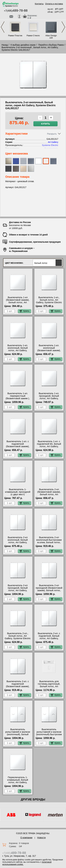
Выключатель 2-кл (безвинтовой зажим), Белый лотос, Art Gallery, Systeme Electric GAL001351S (49, 494)
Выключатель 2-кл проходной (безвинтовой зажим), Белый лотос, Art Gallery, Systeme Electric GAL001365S (49, 590)
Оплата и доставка (54, 4)
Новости (41, 838)
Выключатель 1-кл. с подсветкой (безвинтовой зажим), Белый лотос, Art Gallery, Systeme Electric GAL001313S (18, 448)
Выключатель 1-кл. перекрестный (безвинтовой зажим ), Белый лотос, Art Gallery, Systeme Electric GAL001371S (18, 400)
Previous (3, 27)
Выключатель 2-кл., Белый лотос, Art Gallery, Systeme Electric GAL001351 (18, 637)
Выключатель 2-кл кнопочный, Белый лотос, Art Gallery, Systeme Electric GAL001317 (18, 542)
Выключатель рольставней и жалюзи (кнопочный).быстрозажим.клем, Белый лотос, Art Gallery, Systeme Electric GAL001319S (49, 736)
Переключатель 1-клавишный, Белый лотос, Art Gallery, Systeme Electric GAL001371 (18, 782)
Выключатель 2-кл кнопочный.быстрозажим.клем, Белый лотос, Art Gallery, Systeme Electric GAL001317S (49, 542)
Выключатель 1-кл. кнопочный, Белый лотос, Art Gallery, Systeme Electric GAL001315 (18, 350)
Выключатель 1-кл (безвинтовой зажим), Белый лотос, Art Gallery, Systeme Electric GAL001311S (18, 302)
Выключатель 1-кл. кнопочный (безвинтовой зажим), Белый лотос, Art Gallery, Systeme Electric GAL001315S (49, 352)
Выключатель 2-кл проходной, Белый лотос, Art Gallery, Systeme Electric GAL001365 (18, 590)
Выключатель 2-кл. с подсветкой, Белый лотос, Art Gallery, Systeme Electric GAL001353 (49, 638)
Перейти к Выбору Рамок (51, 45)
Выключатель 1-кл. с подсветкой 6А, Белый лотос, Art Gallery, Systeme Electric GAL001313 (49, 446)
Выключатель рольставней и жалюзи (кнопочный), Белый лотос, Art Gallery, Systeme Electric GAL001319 (18, 736)
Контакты (39, 4)
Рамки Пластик (15, 36)
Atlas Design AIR (51, 37)
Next (63, 27)
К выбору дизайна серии (23, 45)
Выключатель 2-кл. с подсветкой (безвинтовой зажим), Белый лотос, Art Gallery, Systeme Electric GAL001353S (18, 688)
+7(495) (16, 11)
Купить (46, 124)
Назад (5, 45)
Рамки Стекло (33, 36)
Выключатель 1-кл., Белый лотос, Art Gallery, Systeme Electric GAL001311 (49, 301)
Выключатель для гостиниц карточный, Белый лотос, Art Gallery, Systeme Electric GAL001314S (49, 686)
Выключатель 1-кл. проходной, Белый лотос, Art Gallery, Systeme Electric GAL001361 (49, 398)
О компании (26, 838)
